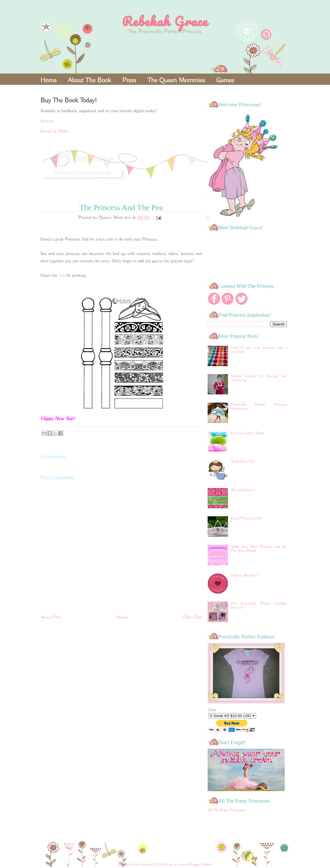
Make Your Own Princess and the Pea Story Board (259, 549)
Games (225, 80)
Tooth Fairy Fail (242, 461)
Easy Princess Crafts (246, 518)
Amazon (48, 121)
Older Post (193, 617)
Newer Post (51, 617)
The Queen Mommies (176, 80)
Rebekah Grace (165, 21)
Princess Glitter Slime (247, 433)
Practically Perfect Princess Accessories (259, 407)
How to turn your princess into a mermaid (259, 350)
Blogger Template (201, 864)
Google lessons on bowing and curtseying (259, 378)
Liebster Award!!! (244, 575)
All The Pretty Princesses (227, 810)
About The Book (90, 80)
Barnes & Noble (55, 131)
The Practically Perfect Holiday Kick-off (259, 606)
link (63, 276)
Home (49, 80)
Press (129, 80)
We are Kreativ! (243, 490)
